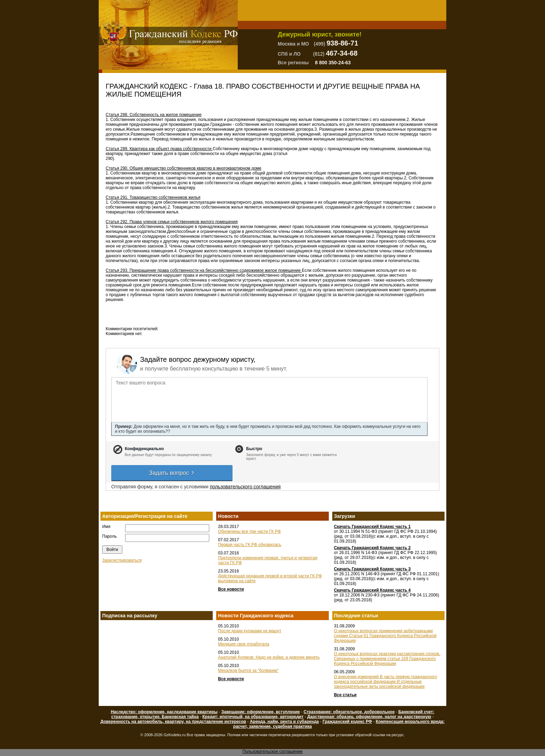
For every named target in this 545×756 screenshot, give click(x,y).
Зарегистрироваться (122, 560)
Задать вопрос (172, 473)
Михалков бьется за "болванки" (248, 670)
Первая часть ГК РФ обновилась (250, 545)
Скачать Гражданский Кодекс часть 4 (372, 590)
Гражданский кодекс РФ (347, 722)
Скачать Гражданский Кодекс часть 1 (372, 527)
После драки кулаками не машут (250, 631)
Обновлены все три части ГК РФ (249, 531)
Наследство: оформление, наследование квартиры (164, 712)
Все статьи (345, 695)
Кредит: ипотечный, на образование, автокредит (253, 717)
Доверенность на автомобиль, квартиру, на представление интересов (173, 722)
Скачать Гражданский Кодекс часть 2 (372, 548)
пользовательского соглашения (245, 487)
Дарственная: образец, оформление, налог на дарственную (369, 717)
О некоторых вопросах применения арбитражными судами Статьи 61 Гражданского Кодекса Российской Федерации (385, 636)
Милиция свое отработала (243, 644)
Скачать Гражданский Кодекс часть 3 (372, 569)
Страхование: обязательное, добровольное (349, 712)
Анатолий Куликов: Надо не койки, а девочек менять (269, 657)
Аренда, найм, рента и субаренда (284, 722)
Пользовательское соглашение (273, 751)
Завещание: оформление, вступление (261, 712)
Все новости (231, 589)
